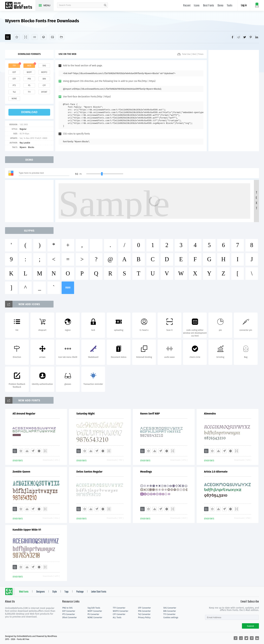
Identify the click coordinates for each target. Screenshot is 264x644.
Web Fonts (24, 592)
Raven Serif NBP (150, 414)
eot (14, 72)
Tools (230, 6)
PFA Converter (144, 611)
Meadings (146, 472)
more (68, 288)
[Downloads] (27, 451)
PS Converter (93, 614)
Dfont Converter (70, 618)
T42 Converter (144, 614)
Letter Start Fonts (99, 592)
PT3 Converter (69, 614)
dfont (44, 92)
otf (14, 79)
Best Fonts (209, 6)
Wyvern (23, 147)
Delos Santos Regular (89, 472)
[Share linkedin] (257, 37)
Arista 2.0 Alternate (216, 472)
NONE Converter (95, 618)
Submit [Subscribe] (250, 626)
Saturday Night (86, 414)
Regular (23, 129)
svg (44, 66)
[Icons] (52, 37)
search (105, 5)
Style (55, 592)
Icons (197, 6)
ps (29, 85)
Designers (40, 592)
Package (80, 592)
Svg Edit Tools (94, 608)
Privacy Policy (144, 618)
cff (44, 85)
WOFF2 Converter (121, 611)
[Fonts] (61, 37)
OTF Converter (144, 608)
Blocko (31, 147)
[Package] (44, 37)
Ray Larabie (25, 143)
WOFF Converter (95, 611)
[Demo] (26, 37)
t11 (29, 92)
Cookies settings (171, 618)
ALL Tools (117, 618)
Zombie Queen (21, 472)
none (14, 99)
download (29, 112)
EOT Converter (69, 611)
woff (29, 72)
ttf (14, 66)
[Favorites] (17, 37)
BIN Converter (170, 611)
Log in (244, 5)
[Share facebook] (233, 37)
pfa (29, 79)
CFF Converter (119, 614)
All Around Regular (24, 414)
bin (44, 79)
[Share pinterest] (251, 37)
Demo (220, 6)
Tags (67, 592)
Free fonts (20, 6)
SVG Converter (170, 608)
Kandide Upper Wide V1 (27, 530)
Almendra (210, 414)
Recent (187, 6)
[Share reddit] (239, 37)
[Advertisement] (234, 101)
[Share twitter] (245, 37)
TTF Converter (119, 608)
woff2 (44, 72)
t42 (14, 92)
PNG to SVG (67, 608)
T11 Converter (169, 614)
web (29, 66)
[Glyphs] (35, 37)
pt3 (14, 85)
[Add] (8, 37)
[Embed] (39, 451)
